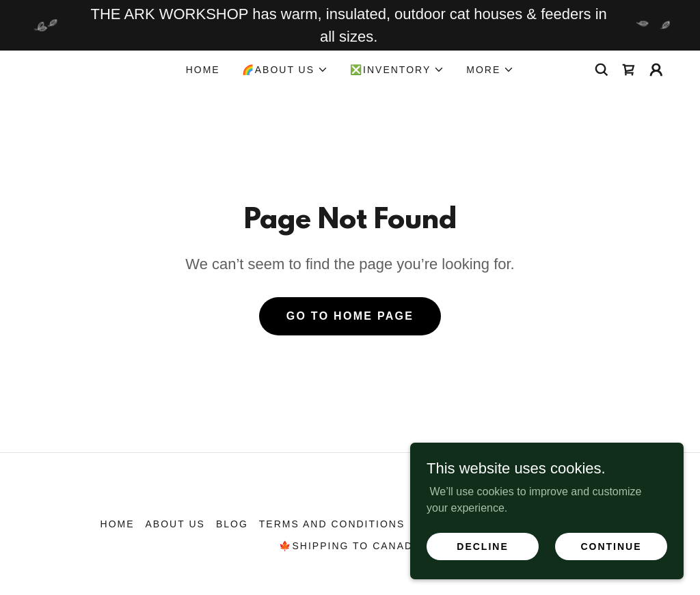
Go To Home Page (350, 316)
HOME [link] (203, 70)
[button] (285, 70)
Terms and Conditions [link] (332, 524)
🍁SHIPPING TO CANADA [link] (350, 546)
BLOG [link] (232, 524)
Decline (482, 546)
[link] (629, 70)
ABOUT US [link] (175, 524)
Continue (611, 546)
